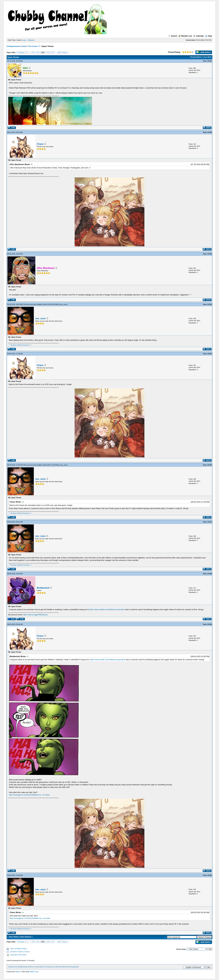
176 (48, 52)
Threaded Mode (196, 57)
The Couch (33, 46)
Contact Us (12, 967)
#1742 (210, 132)
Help (208, 36)
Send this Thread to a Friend (20, 952)
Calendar (199, 36)
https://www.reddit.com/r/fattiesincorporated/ (107, 609)
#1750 (210, 875)
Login (24, 40)
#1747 (210, 522)
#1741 (210, 61)
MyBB (17, 972)
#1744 (210, 304)
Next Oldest (14, 937)
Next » (65, 52)
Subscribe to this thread (18, 955)
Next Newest (26, 937)
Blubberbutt (43, 588)
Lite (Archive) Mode (59, 967)
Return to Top (34, 967)
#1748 (210, 574)
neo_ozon (63, 304)
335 (59, 52)
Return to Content (45, 967)
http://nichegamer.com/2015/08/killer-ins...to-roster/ (29, 795)
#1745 (210, 354)
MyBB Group (34, 972)
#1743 (210, 254)
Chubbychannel (13, 46)
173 (33, 52)
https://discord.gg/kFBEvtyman (35, 615)
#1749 (210, 624)
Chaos (40, 144)
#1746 (210, 465)
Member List (185, 36)
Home (24, 46)
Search (173, 36)
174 (38, 52)
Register (31, 40)
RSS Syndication (73, 967)
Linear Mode (207, 57)
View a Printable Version (19, 949)
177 (53, 52)
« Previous (21, 52)
